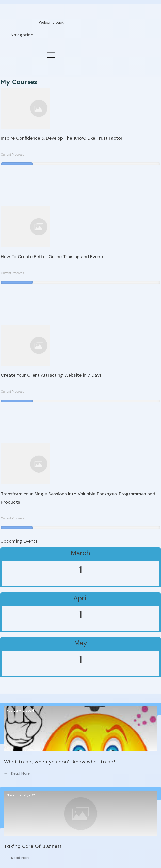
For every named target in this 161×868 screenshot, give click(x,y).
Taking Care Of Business (80, 827)
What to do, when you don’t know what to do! (80, 743)
